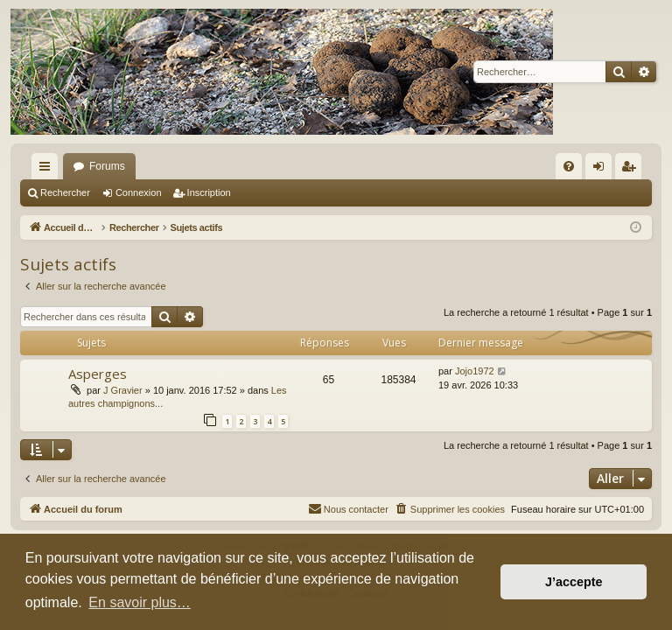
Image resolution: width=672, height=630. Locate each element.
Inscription (209, 192)
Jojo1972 (475, 371)
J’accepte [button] (574, 582)
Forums (107, 166)
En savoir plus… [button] (140, 602)
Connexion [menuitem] (602, 170)
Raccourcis (48, 170)
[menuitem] (569, 166)
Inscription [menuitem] (632, 170)
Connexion (139, 192)
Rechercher (65, 192)
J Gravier (123, 390)
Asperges (98, 374)
